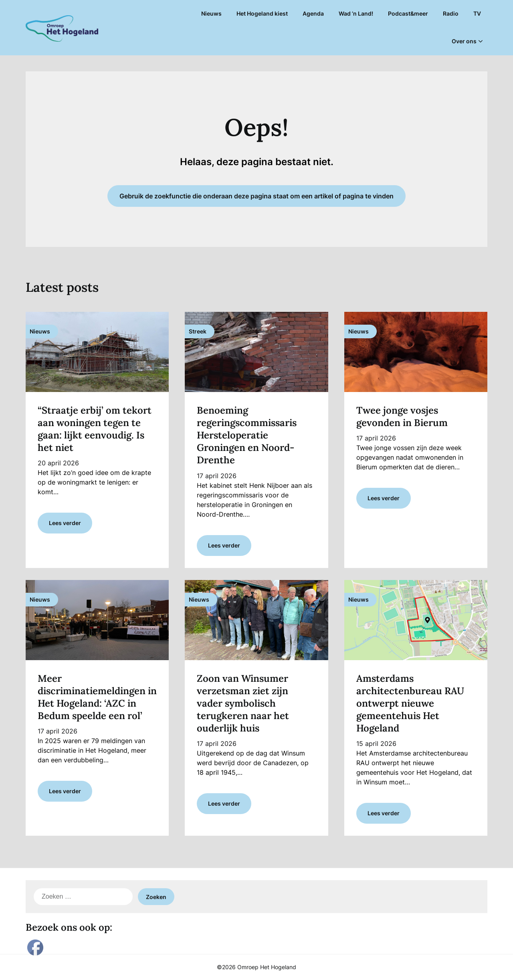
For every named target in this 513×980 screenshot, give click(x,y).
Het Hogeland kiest (262, 13)
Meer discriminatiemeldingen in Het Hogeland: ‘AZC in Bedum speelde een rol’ (97, 697)
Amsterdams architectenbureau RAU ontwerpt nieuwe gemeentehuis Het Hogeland (410, 703)
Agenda (313, 13)
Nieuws (211, 13)
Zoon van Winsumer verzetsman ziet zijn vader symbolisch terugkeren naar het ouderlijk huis (243, 703)
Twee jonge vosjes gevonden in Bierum (402, 416)
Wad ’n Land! (356, 13)
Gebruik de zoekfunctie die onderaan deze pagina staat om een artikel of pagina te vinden (256, 196)
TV (477, 13)
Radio (451, 13)
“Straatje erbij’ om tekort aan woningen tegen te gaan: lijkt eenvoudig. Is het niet (95, 429)
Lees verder (65, 523)
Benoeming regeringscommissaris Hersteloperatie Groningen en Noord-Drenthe (247, 435)
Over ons (464, 41)
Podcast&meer (408, 13)
